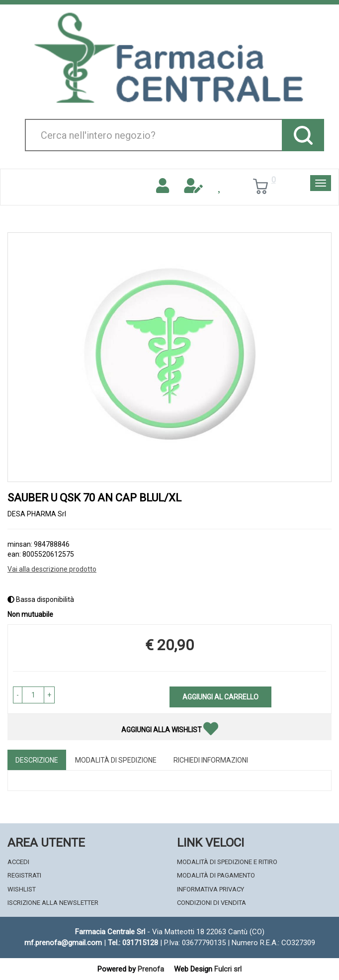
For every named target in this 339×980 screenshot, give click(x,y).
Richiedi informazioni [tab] (211, 760)
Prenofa (151, 969)
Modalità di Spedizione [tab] (116, 760)
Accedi (18, 862)
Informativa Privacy (211, 889)
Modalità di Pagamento (216, 875)
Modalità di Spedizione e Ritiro (227, 862)
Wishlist (22, 889)
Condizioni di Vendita (212, 903)
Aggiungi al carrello (220, 697)
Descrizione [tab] (37, 760)
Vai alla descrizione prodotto (52, 569)
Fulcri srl (228, 969)
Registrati (24, 875)
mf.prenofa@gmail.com (63, 943)
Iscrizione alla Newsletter (53, 903)
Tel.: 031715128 (133, 943)
